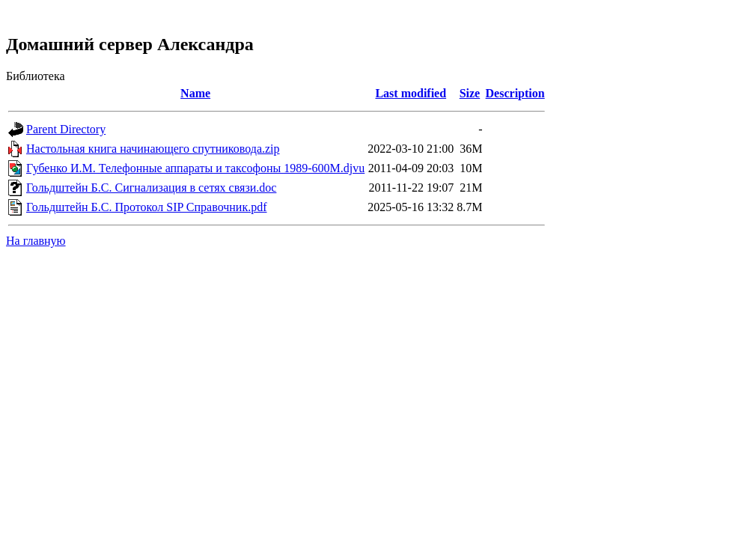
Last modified (411, 93)
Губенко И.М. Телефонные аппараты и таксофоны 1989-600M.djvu (195, 168)
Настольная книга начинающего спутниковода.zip (153, 149)
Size (470, 93)
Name (195, 93)
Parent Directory (66, 129)
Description (515, 93)
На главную (36, 241)
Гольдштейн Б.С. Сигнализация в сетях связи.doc (151, 188)
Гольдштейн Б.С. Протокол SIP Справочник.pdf (146, 207)
